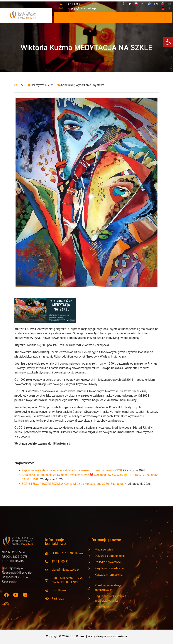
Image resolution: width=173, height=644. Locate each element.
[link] (168, 42)
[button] (114, 16)
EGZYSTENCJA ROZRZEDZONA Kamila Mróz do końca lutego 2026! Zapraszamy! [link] (75, 484)
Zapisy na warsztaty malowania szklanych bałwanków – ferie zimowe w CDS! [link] (72, 470)
